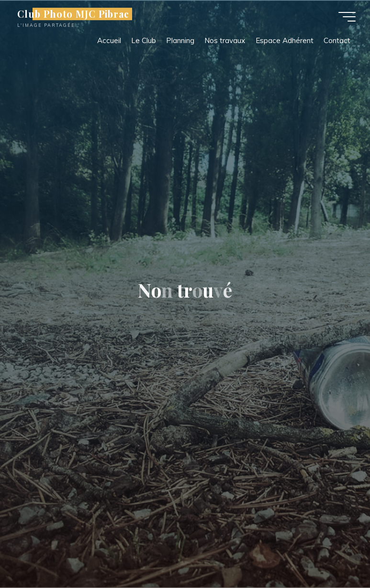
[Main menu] (347, 17)
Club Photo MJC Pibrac (73, 14)
